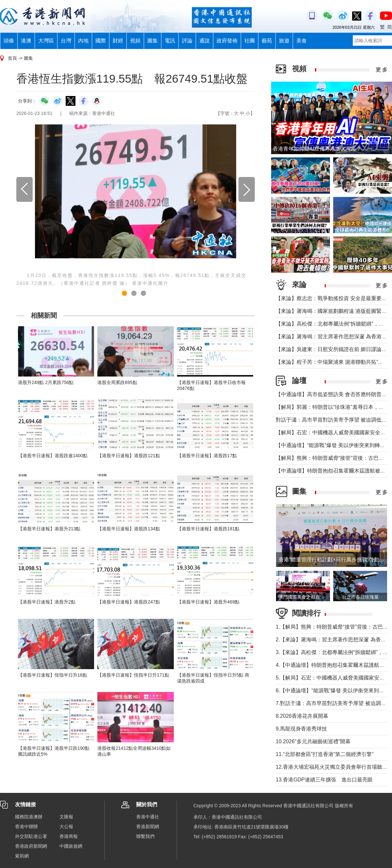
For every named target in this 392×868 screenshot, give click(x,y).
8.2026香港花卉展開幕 (302, 716)
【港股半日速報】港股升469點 (208, 602)
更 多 (382, 70)
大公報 (66, 827)
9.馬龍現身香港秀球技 (301, 729)
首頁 (12, 58)
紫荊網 (22, 856)
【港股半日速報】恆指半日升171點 (133, 675)
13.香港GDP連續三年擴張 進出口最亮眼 (324, 780)
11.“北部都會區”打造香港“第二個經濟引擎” (325, 754)
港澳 (26, 41)
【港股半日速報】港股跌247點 (129, 602)
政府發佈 (227, 41)
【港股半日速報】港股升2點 (47, 602)
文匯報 (66, 817)
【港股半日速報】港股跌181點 (208, 529)
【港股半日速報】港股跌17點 (207, 456)
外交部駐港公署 (31, 836)
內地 (83, 41)
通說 (204, 41)
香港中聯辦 (26, 827)
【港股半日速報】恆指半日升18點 (53, 675)
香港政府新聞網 (31, 846)
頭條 (9, 41)
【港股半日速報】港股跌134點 (129, 529)
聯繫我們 (145, 836)
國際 (101, 41)
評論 (187, 41)
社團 (250, 41)
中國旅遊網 (71, 846)
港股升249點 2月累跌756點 (46, 382)
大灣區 (46, 41)
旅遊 (284, 41)
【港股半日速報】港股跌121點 (129, 456)
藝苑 (267, 41)
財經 (118, 41)
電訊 (170, 41)
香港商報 (69, 836)
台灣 (66, 41)
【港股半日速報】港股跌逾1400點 (53, 456)
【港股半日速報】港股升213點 (49, 529)
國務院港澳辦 (29, 817)
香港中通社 (148, 817)
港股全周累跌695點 (117, 382)
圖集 (153, 41)
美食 (302, 41)
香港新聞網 (148, 827)
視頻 (135, 41)
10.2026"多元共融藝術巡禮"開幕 (313, 741)
